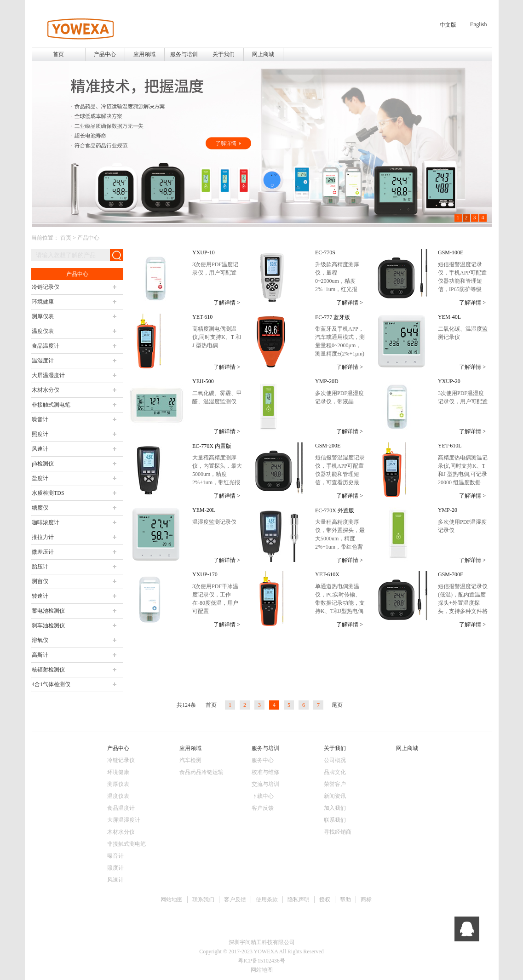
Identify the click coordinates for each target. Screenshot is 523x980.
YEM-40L (449, 317)
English (479, 24)
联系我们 (203, 900)
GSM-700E (451, 574)
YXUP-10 (204, 252)
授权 (325, 900)
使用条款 (267, 900)
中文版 (448, 25)
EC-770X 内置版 (212, 446)
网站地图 (172, 900)
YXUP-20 (449, 381)
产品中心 (88, 238)
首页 (58, 54)
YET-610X (327, 574)
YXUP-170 (205, 574)
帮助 (345, 900)
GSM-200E (328, 446)
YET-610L (450, 446)
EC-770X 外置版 (335, 510)
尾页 (337, 705)
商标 (366, 900)
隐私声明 (299, 900)
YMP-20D (327, 381)
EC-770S (325, 252)
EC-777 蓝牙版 (333, 317)
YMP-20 (448, 510)
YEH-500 (203, 381)
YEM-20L (204, 510)
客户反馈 (235, 900)
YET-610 (202, 317)
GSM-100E (451, 252)
